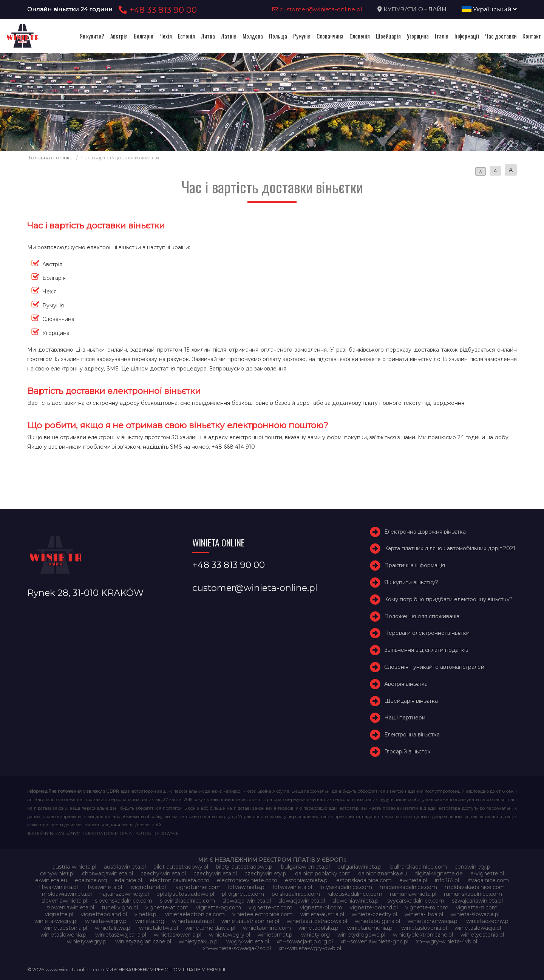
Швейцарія (388, 36)
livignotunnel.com (197, 887)
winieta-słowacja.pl (475, 914)
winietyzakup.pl (199, 941)
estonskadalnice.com (364, 880)
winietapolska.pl (319, 928)
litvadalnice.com (488, 880)
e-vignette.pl (487, 874)
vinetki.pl (146, 914)
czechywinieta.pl (215, 874)
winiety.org (315, 935)
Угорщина (418, 36)
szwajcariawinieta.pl (477, 901)
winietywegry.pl (87, 941)
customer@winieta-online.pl (317, 9)
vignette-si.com (477, 907)
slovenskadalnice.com (124, 901)
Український (489, 9)
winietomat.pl (276, 935)
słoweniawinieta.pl (70, 907)
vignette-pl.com (321, 907)
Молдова (253, 36)
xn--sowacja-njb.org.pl (305, 941)
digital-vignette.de (439, 874)
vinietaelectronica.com (195, 914)
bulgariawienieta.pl (305, 867)
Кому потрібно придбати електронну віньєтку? (448, 599)
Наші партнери (405, 718)
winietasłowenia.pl (178, 935)
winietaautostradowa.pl (317, 921)
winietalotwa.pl (158, 928)
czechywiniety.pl (266, 874)
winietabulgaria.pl (377, 921)
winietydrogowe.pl (361, 935)
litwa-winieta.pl (59, 887)
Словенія (360, 36)
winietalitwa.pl (113, 928)
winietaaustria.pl (193, 921)
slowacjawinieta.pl (302, 901)
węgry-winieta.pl (248, 941)
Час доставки (501, 36)
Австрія (119, 36)
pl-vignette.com (243, 894)
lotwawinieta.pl (293, 887)
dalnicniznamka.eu (382, 874)
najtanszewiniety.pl (124, 894)
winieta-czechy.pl (374, 914)
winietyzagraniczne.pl (143, 941)
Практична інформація (415, 565)
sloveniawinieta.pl (64, 901)
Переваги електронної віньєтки (427, 633)
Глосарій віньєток (407, 752)
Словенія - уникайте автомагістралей (434, 667)
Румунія (302, 36)
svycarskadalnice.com (416, 901)
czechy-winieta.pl (163, 874)
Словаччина (330, 36)
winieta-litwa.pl (424, 914)
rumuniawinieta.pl (413, 894)
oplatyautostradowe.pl (185, 894)
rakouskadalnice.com (355, 894)
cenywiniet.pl (57, 874)
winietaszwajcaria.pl (121, 935)
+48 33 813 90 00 (157, 10)
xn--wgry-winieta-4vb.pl (447, 941)
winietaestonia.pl (65, 928)
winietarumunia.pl (370, 928)
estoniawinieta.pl (307, 880)
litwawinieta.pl (104, 887)
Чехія (166, 36)
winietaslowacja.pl (478, 928)
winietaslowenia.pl (64, 935)
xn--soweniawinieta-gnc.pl (374, 941)
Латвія (229, 36)
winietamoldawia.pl (210, 928)
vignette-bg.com (219, 907)
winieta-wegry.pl (56, 921)
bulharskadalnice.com (419, 867)
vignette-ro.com (427, 907)
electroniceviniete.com (247, 880)
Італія (442, 36)
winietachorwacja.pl (433, 921)
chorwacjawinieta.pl (107, 874)
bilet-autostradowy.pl (181, 867)
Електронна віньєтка (412, 735)
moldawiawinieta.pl (67, 894)
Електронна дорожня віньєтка (425, 532)
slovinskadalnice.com (187, 901)
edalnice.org (91, 880)
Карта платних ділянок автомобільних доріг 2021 (450, 548)
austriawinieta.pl (125, 867)
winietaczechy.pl (488, 921)
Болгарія (144, 36)
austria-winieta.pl (74, 867)
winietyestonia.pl (482, 935)
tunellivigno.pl (120, 907)
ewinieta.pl (413, 880)
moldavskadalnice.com (475, 887)
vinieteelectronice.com (263, 914)
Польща (278, 36)
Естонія (186, 36)
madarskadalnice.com (408, 887)
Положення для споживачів (422, 616)
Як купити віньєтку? (411, 582)
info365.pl (447, 880)
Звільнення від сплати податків (426, 650)
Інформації (467, 36)
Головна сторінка (51, 158)
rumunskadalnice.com (473, 894)
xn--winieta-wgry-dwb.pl (310, 948)
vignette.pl (59, 914)
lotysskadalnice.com (346, 887)
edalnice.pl (128, 880)
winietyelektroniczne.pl (423, 935)
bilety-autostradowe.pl (245, 867)
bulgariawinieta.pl (360, 867)
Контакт (532, 36)
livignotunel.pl (148, 887)
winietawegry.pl (229, 935)
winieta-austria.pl (322, 914)
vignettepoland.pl (104, 914)
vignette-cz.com (270, 907)
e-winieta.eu (51, 880)
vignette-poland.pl (374, 907)
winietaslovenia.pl (424, 928)
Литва (208, 36)
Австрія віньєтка (406, 684)
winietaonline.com (267, 928)
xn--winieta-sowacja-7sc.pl (237, 948)
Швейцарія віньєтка (411, 701)
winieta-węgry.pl (106, 921)
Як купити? (92, 36)
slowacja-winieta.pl (247, 901)
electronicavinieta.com (179, 880)
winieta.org (150, 921)
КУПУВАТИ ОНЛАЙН (415, 9)
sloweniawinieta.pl (356, 901)
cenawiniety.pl (473, 867)
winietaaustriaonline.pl (250, 921)
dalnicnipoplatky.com (323, 874)
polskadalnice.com (296, 894)
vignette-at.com (167, 907)
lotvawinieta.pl (247, 887)
